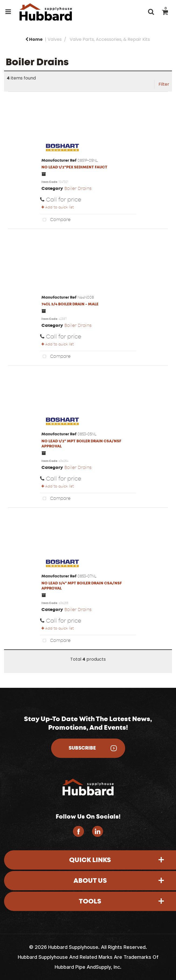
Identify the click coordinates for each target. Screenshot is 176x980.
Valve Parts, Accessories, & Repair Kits (110, 39)
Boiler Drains (78, 188)
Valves (55, 39)
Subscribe (82, 748)
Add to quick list (58, 207)
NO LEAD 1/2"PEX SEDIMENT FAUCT (74, 167)
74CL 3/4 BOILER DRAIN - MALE (70, 304)
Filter (164, 84)
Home (34, 39)
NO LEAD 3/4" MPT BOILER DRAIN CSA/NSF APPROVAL (82, 586)
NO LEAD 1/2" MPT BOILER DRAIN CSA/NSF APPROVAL (81, 444)
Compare (55, 220)
